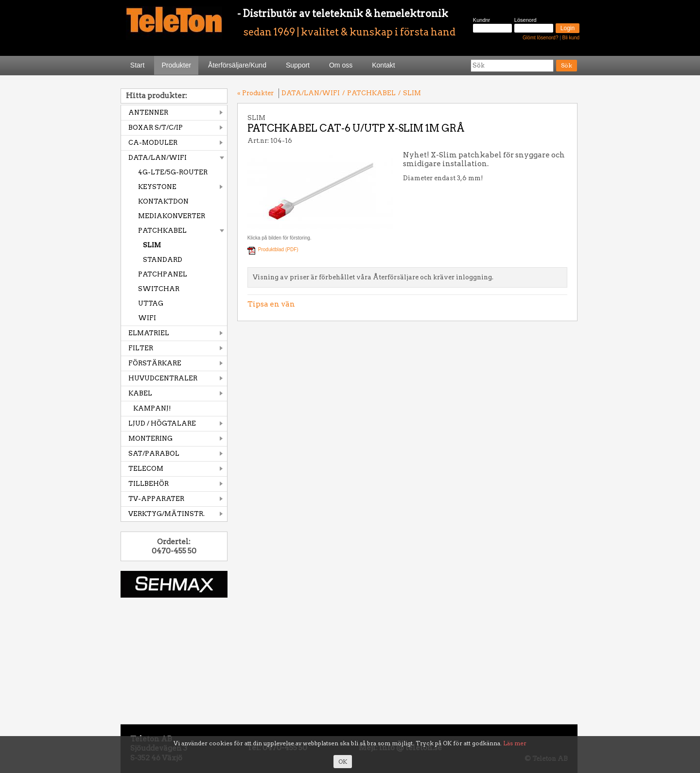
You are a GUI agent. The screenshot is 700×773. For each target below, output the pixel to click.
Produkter (176, 65)
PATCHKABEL (162, 231)
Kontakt (383, 65)
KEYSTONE (157, 187)
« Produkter (255, 93)
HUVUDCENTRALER (163, 378)
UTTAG (151, 303)
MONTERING (150, 438)
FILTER (141, 348)
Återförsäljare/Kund (237, 65)
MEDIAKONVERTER (172, 216)
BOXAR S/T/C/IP (156, 128)
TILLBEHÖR (149, 484)
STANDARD (163, 260)
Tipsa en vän (271, 304)
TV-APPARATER (156, 499)
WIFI (147, 318)
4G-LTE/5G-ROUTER (173, 172)
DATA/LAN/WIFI (157, 158)
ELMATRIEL (149, 333)
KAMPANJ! (152, 408)
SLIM (152, 245)
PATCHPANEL (163, 274)
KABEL (140, 393)
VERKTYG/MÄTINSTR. (166, 514)
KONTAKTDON (163, 201)
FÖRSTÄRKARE (155, 363)
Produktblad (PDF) (278, 249)
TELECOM (146, 469)
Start (138, 65)
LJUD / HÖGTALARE (162, 423)
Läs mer (515, 743)
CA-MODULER (153, 143)
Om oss (341, 65)
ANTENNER (148, 112)
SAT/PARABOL (154, 454)
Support (298, 65)
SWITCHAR (159, 289)
